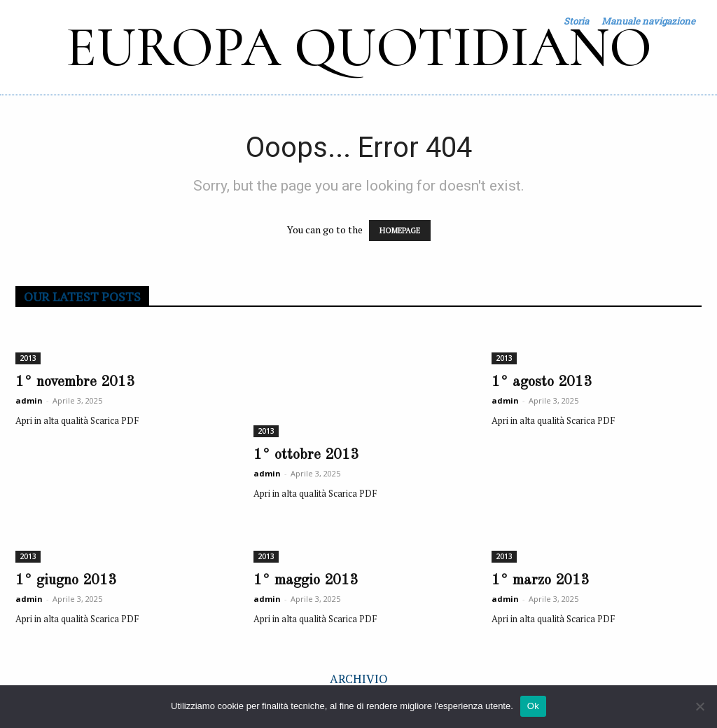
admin (29, 400)
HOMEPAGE (400, 231)
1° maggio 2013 (306, 581)
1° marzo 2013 (540, 581)
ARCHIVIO (359, 679)
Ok (533, 706)
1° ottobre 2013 (306, 455)
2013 (28, 358)
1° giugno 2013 (66, 581)
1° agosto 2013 (542, 382)
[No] (699, 706)
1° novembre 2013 (75, 382)
